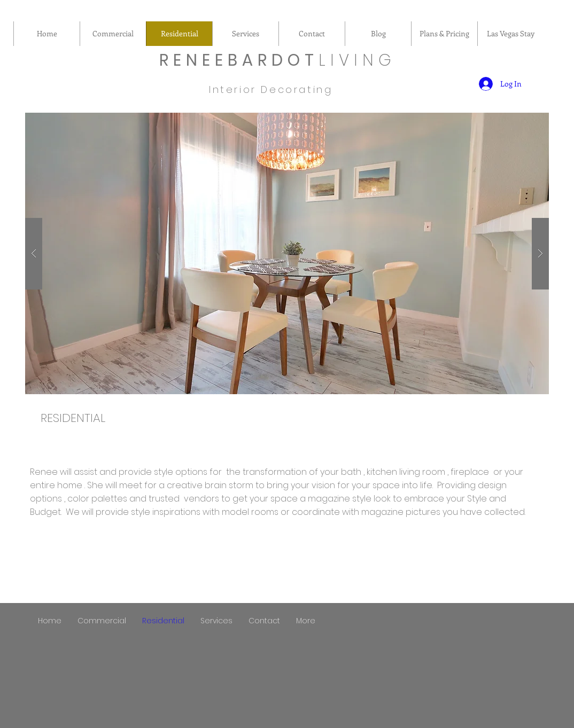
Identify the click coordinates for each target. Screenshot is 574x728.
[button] (287, 253)
